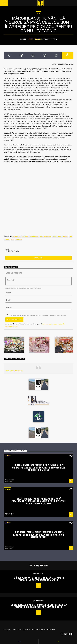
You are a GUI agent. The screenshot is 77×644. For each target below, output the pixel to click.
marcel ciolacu (34, 237)
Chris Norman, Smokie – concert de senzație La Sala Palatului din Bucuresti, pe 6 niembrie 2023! (39, 606)
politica (65, 237)
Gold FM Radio (35, 39)
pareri (60, 237)
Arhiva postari (38, 258)
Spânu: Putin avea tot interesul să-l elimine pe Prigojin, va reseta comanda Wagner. (39, 579)
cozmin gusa (17, 237)
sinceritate (19, 240)
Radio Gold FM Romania (14, 371)
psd (71, 237)
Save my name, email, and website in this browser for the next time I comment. (38, 315)
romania (7, 240)
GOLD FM (25, 237)
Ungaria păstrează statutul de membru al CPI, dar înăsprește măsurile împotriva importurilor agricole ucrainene (39, 467)
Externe (8, 456)
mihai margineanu (45, 237)
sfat (12, 240)
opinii (54, 237)
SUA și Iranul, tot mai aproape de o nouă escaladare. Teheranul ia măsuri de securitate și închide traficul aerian (38, 501)
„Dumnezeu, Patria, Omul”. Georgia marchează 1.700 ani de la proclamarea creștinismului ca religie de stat (38, 534)
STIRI (38, 13)
